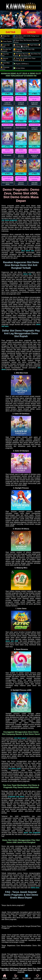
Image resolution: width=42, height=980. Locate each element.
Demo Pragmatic (20, 968)
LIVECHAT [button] (37, 977)
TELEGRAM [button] (27, 977)
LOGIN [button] (31, 32)
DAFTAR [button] (10, 32)
